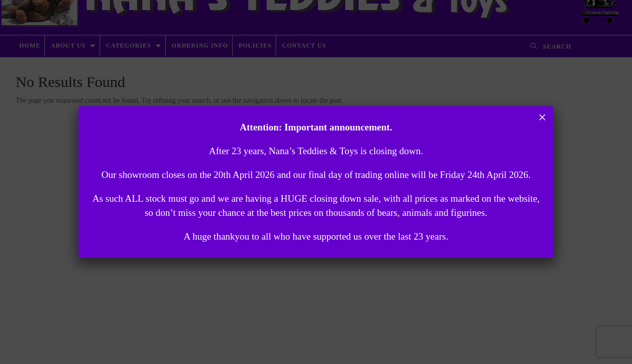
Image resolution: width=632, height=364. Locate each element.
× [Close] (542, 117)
